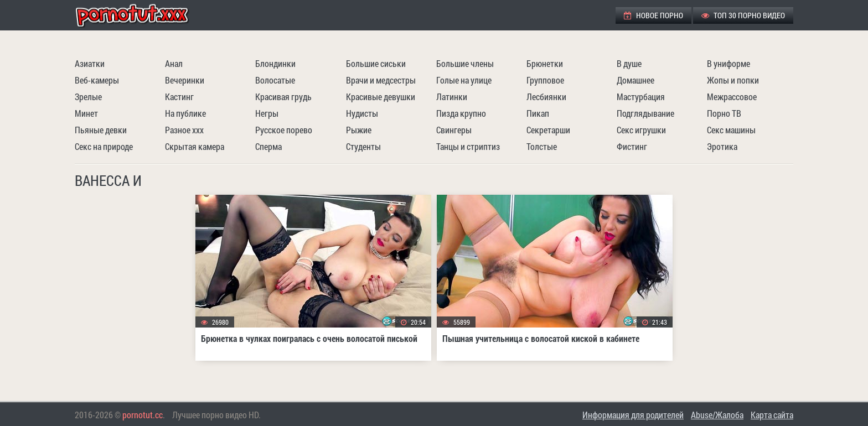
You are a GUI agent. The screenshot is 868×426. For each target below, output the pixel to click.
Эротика (722, 146)
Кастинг (179, 97)
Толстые (542, 146)
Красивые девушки (381, 97)
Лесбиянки (546, 97)
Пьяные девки (101, 130)
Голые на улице (464, 80)
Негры (267, 113)
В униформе (728, 63)
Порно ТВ (724, 113)
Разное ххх (184, 130)
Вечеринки (185, 80)
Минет (86, 113)
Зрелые (88, 97)
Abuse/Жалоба (717, 415)
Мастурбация (641, 97)
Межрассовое (732, 97)
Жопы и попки (733, 80)
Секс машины (731, 130)
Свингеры (454, 130)
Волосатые (275, 80)
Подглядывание (645, 113)
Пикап (538, 113)
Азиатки (90, 63)
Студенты (363, 146)
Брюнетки (545, 63)
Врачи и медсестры (381, 80)
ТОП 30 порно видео (743, 15)
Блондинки (275, 63)
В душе (629, 63)
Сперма (268, 146)
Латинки (452, 97)
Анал (174, 63)
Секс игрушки (641, 130)
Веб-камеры (97, 80)
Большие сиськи (376, 63)
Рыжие (359, 130)
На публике (185, 113)
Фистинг (632, 146)
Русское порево (284, 130)
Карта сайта (772, 415)
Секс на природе (104, 146)
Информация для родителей (633, 415)
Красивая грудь (283, 97)
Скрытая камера (195, 146)
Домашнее (635, 80)
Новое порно (653, 15)
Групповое (545, 80)
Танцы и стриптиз (468, 146)
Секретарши (548, 130)
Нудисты (362, 113)
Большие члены (465, 63)
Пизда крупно (461, 113)
